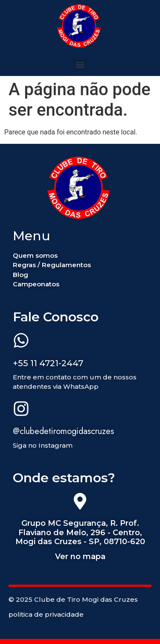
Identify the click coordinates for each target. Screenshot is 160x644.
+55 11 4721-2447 (48, 363)
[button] (80, 65)
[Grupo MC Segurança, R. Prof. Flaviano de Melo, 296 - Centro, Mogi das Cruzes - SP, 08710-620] (80, 503)
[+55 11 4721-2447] (21, 342)
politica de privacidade (46, 614)
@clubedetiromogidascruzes (63, 431)
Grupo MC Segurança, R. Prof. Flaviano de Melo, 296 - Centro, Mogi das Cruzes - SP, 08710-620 (80, 532)
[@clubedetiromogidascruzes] (21, 410)
